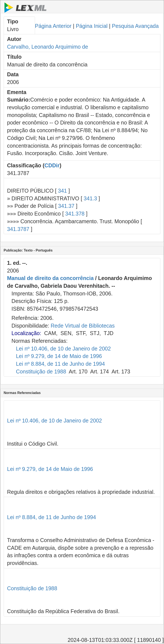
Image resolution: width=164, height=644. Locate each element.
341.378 (75, 214)
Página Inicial (92, 26)
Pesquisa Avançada (135, 26)
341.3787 (18, 229)
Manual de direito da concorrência (50, 278)
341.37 (66, 206)
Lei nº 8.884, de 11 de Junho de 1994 (60, 364)
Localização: (26, 333)
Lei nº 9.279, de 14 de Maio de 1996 (59, 356)
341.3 (90, 198)
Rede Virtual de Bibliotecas (83, 326)
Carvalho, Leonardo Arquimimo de (48, 47)
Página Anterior (53, 26)
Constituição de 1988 (41, 371)
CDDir (52, 165)
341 (62, 191)
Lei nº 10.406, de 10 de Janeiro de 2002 (63, 349)
